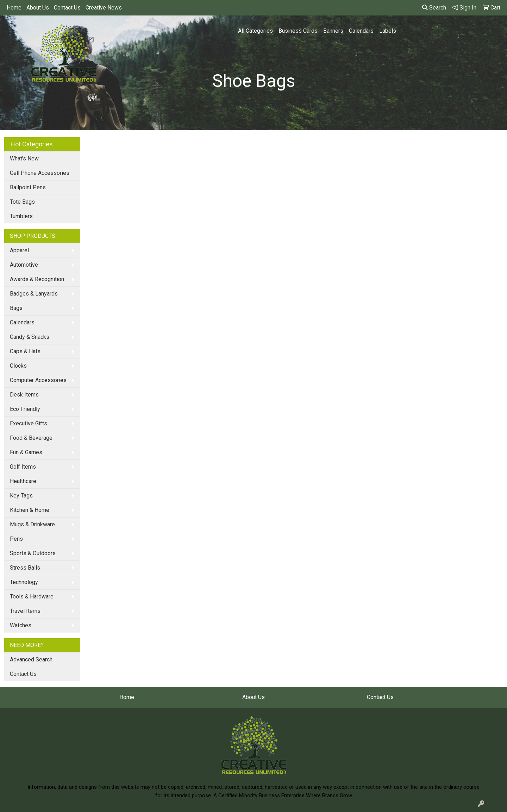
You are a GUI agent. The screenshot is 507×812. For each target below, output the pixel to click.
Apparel (19, 250)
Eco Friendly (25, 409)
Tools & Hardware (32, 597)
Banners (333, 31)
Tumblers (21, 216)
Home (14, 8)
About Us (38, 8)
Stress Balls (25, 568)
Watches (21, 625)
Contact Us (67, 8)
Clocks (18, 366)
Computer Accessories (38, 380)
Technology (24, 582)
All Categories (255, 31)
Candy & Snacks (30, 337)
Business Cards (298, 31)
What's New (24, 158)
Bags (16, 308)
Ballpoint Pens (28, 187)
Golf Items (23, 467)
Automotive (24, 265)
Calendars (361, 31)
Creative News (104, 8)
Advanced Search (31, 659)
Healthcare (23, 481)
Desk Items (24, 395)
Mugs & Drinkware (32, 524)
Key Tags (21, 496)
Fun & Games (26, 452)
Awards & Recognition (37, 279)
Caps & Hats (25, 351)
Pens (16, 539)
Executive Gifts (29, 423)
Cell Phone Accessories (40, 173)
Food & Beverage (31, 438)
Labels (388, 31)
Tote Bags (22, 202)
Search (434, 8)
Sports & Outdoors (33, 553)
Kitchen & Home (30, 510)
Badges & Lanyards (34, 294)
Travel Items (25, 611)
